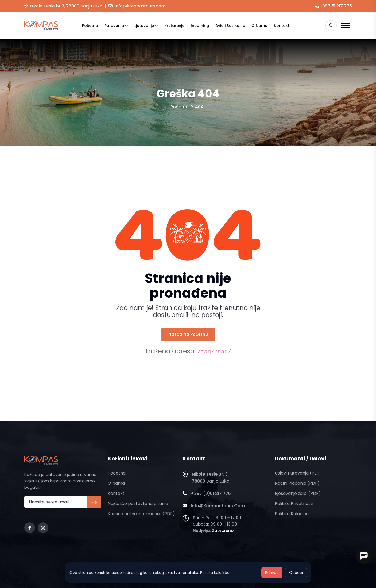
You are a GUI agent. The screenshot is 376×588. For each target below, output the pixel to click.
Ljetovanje (144, 26)
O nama (259, 26)
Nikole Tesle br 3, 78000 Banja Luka (63, 6)
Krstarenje (174, 26)
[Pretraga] (331, 26)
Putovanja (114, 26)
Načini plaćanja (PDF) (297, 483)
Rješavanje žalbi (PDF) (298, 493)
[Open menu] (346, 26)
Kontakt (282, 26)
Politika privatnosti (294, 504)
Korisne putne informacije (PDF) (141, 514)
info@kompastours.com (137, 6)
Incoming (200, 26)
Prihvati (272, 573)
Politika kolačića (292, 514)
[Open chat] (364, 557)
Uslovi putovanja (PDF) (298, 473)
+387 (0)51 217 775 (207, 494)
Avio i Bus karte (230, 26)
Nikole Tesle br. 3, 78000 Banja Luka (206, 478)
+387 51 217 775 (333, 6)
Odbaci (296, 573)
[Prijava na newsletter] (94, 502)
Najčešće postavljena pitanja (138, 504)
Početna (90, 26)
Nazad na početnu (188, 334)
